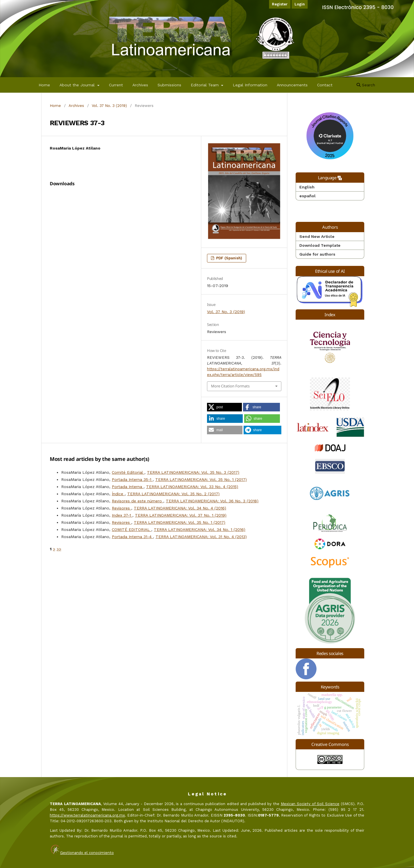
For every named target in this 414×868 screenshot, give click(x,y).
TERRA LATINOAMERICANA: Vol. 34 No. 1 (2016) (200, 529)
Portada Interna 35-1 (132, 479)
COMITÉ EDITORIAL (132, 529)
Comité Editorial (128, 472)
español (307, 196)
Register (280, 4)
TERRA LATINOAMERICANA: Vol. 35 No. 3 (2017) (193, 472)
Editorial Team (205, 85)
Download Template (320, 245)
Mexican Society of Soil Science (310, 804)
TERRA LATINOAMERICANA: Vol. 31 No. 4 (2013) (201, 537)
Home (44, 85)
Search (366, 85)
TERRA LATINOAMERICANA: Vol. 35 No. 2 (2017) (173, 494)
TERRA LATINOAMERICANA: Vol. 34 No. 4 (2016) (180, 508)
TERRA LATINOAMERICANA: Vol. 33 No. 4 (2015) (192, 487)
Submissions (169, 85)
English (307, 187)
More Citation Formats (230, 386)
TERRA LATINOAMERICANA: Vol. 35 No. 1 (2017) (201, 479)
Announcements (292, 85)
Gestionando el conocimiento (87, 853)
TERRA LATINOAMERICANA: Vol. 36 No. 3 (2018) (212, 501)
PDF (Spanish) (229, 258)
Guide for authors (317, 254)
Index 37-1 (122, 515)
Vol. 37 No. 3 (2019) (109, 106)
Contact (325, 85)
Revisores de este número (138, 501)
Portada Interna (128, 487)
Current (116, 85)
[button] (224, 407)
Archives (140, 85)
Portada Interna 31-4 (132, 537)
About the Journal (78, 85)
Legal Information (250, 85)
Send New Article (317, 236)
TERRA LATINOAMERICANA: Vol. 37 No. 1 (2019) (181, 515)
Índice (118, 494)
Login (300, 4)
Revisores (122, 508)
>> (59, 549)
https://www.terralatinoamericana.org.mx (87, 815)
